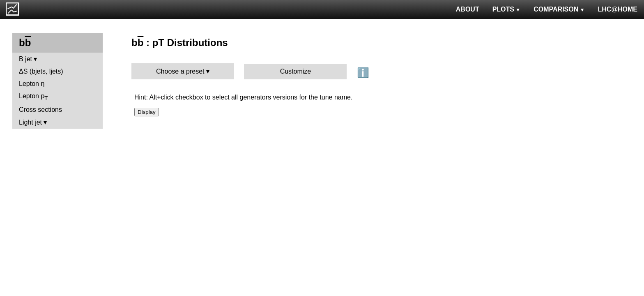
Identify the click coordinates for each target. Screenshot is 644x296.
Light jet (30, 122)
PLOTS (507, 9)
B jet (25, 59)
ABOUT (468, 9)
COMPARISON (559, 9)
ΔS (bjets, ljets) (41, 71)
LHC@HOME (618, 9)
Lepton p (33, 97)
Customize (296, 71)
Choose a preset (180, 71)
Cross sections (40, 110)
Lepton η (32, 84)
